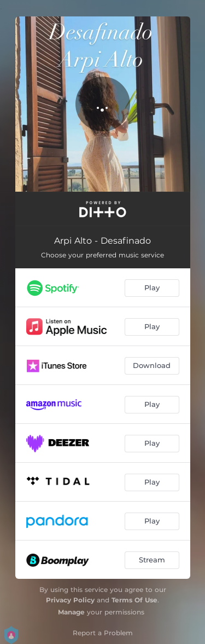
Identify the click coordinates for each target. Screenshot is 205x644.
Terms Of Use (134, 600)
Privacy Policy (70, 600)
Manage (71, 612)
